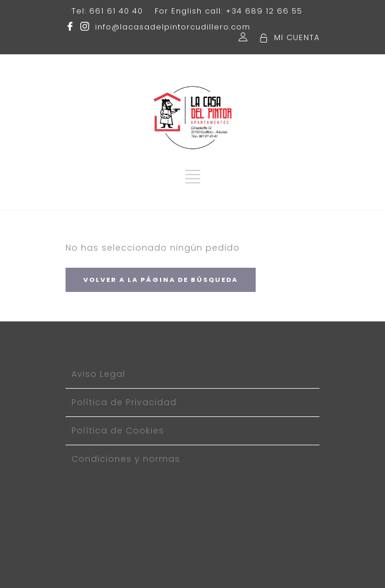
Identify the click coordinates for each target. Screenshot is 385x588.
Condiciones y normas (126, 459)
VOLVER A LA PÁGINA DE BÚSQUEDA (161, 280)
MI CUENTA (297, 37)
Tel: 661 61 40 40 (107, 11)
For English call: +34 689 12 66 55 (229, 11)
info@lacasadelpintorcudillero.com (173, 27)
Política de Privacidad (124, 402)
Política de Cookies (118, 431)
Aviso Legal (98, 374)
